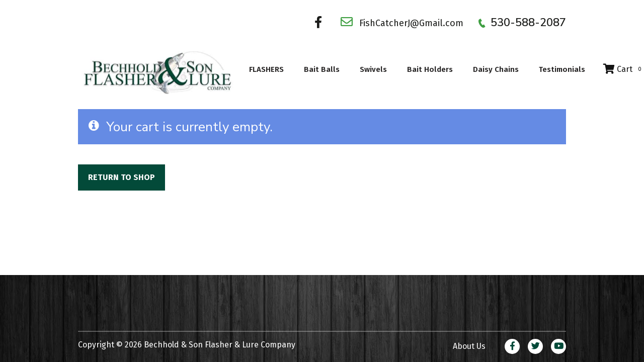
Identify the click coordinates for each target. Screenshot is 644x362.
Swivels (373, 69)
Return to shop (122, 177)
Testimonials (562, 69)
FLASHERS (266, 69)
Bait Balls (322, 69)
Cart (623, 69)
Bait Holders (430, 69)
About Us (469, 346)
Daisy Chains (496, 69)
